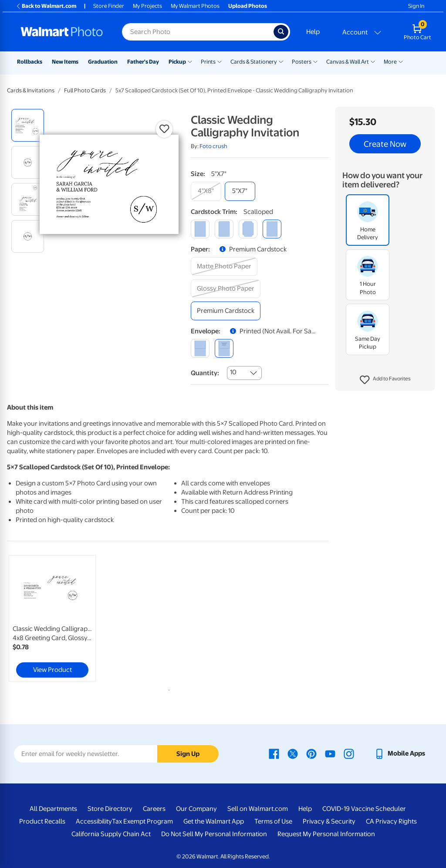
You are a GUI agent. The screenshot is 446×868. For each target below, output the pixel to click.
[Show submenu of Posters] (315, 61)
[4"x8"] (206, 191)
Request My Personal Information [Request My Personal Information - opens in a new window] (326, 834)
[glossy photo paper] (226, 289)
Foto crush (213, 146)
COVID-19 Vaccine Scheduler (364, 809)
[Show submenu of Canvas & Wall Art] (373, 61)
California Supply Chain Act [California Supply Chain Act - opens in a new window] (111, 834)
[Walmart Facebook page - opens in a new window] (274, 753)
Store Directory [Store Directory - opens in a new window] (110, 809)
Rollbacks (30, 62)
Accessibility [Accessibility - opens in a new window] (94, 821)
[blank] (200, 348)
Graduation (103, 62)
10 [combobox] (233, 372)
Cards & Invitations (31, 90)
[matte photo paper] (224, 266)
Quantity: (205, 373)
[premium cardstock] (226, 311)
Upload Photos (248, 6)
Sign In (416, 6)
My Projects (147, 6)
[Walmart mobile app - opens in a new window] (400, 753)
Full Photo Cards (85, 90)
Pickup (177, 62)
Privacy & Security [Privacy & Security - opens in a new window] (329, 821)
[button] (385, 380)
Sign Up (188, 754)
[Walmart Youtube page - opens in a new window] (330, 753)
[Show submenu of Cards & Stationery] (281, 61)
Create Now (385, 144)
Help (313, 32)
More (390, 62)
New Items (65, 62)
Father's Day (143, 62)
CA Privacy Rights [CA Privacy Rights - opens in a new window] (391, 821)
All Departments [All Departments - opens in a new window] (53, 809)
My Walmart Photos (195, 6)
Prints (208, 62)
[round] (224, 229)
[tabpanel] (61, 618)
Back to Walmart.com (46, 6)
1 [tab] (167, 688)
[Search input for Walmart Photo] (198, 32)
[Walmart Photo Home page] (62, 32)
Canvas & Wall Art (348, 62)
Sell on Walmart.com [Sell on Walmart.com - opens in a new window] (258, 809)
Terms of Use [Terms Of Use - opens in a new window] (273, 821)
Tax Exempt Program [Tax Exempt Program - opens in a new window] (142, 821)
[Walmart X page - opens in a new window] (293, 753)
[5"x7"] (240, 191)
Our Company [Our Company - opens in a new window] (196, 809)
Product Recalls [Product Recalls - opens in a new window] (42, 821)
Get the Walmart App (214, 821)
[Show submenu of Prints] (220, 61)
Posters (302, 62)
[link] (52, 618)
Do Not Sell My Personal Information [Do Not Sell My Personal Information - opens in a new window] (214, 834)
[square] (200, 229)
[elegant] (248, 229)
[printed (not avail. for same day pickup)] (224, 348)
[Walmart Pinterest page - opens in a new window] (311, 753)
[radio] (28, 125)
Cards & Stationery (254, 62)
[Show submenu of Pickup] (190, 61)
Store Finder (109, 6)
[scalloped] (272, 229)
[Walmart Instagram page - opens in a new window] (349, 753)
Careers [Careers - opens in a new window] (154, 809)
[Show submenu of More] (401, 61)
